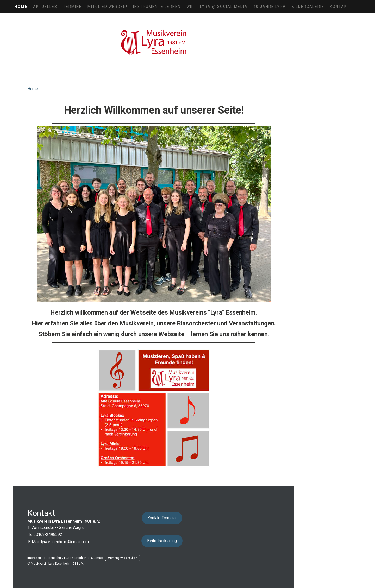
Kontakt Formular (162, 518)
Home (21, 7)
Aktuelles (45, 7)
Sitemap (97, 558)
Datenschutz (54, 558)
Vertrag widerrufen (122, 558)
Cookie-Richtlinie (77, 558)
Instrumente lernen (157, 7)
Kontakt (340, 7)
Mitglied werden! (107, 7)
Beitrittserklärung (162, 541)
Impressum (35, 558)
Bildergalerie (308, 7)
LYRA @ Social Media (224, 7)
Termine (72, 7)
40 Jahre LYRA (270, 7)
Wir (190, 7)
